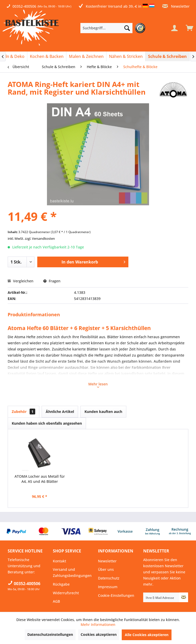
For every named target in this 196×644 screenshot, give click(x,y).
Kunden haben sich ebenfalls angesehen (47, 423)
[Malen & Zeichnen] (86, 56)
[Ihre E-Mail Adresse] (161, 597)
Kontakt (59, 561)
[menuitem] (114, 28)
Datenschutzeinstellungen (50, 634)
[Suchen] (127, 28)
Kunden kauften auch (103, 412)
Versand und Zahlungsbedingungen (72, 572)
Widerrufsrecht (66, 593)
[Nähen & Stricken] (126, 56)
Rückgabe (61, 584)
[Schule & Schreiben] (167, 56)
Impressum (108, 587)
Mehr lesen (98, 385)
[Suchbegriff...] (106, 28)
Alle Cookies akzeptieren (147, 635)
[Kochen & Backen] (47, 56)
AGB (56, 601)
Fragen (52, 281)
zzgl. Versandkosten (40, 238)
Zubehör (23, 412)
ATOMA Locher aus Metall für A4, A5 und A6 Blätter (40, 479)
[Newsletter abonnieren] (184, 597)
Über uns (106, 569)
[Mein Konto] (174, 28)
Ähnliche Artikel (60, 412)
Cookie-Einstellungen (116, 595)
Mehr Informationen (98, 624)
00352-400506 (24, 6)
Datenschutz (109, 578)
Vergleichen (21, 281)
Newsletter (176, 6)
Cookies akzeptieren (99, 634)
